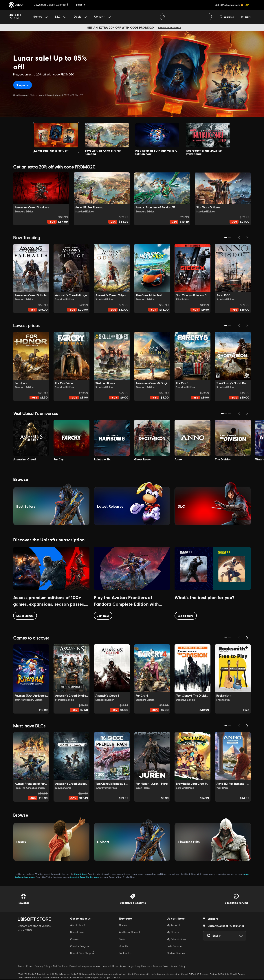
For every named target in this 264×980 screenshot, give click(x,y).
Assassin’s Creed (78, 878)
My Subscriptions (176, 940)
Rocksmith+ (125, 954)
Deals (122, 940)
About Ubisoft (78, 926)
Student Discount (176, 954)
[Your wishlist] (227, 17)
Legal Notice (143, 967)
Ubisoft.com (77, 933)
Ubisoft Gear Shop (82, 954)
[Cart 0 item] (246, 17)
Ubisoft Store (80, 875)
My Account (173, 926)
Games (123, 926)
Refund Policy (178, 967)
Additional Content (130, 933)
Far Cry (90, 878)
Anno (97, 878)
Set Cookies (60, 967)
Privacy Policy (42, 967)
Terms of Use (25, 967)
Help (81, 5)
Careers (75, 940)
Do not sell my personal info (85, 967)
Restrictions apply (169, 27)
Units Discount (175, 947)
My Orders (173, 933)
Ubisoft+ (124, 947)
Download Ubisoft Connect (51, 5)
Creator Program (80, 947)
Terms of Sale (160, 967)
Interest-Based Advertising (118, 967)
